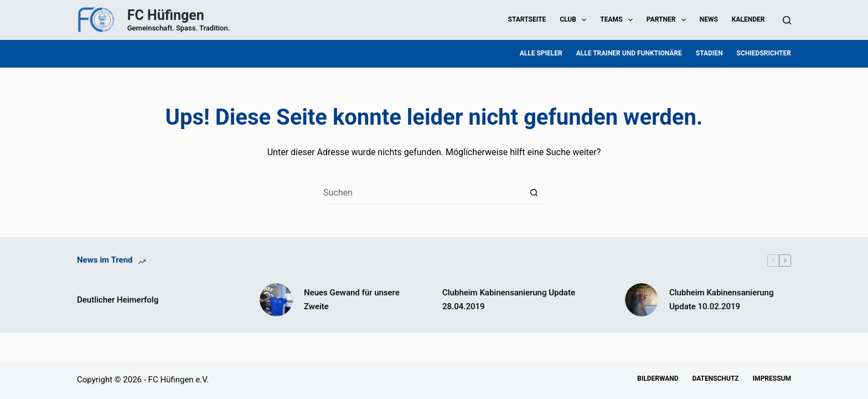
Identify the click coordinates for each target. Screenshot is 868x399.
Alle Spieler (541, 53)
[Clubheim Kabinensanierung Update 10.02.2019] (642, 300)
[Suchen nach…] (423, 193)
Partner (668, 20)
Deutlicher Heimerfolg (118, 300)
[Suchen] (787, 20)
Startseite (527, 19)
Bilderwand (658, 378)
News (709, 19)
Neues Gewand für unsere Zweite (352, 300)
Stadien (709, 53)
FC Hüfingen (166, 15)
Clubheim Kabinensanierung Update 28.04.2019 (509, 300)
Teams (619, 20)
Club (575, 20)
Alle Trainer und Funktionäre (629, 53)
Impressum (772, 378)
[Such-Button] (534, 193)
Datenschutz (716, 378)
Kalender (748, 19)
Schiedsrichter (764, 53)
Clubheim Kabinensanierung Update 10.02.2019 (721, 300)
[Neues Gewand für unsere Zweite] (276, 300)
